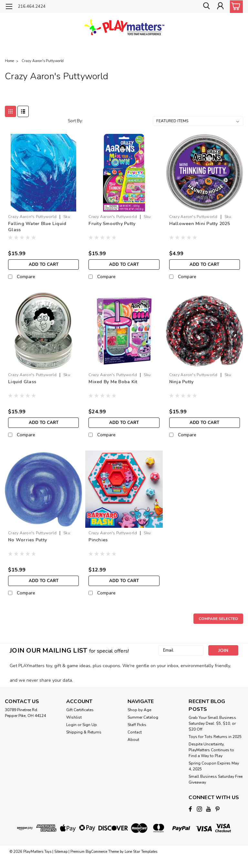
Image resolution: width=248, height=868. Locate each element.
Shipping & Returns (84, 732)
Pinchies (98, 540)
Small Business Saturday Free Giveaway (216, 779)
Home (9, 61)
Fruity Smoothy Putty (112, 224)
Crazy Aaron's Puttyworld (43, 61)
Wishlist (74, 717)
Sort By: (75, 121)
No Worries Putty (27, 540)
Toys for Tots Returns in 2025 (215, 737)
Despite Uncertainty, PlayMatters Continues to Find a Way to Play (211, 750)
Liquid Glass (22, 382)
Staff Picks (137, 725)
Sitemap (61, 851)
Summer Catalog (143, 717)
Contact (135, 732)
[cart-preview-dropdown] (235, 7)
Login (71, 725)
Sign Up (90, 725)
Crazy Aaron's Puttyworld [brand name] (32, 217)
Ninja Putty (181, 382)
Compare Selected (218, 619)
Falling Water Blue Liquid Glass (37, 227)
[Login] (220, 7)
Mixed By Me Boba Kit (113, 382)
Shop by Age (139, 710)
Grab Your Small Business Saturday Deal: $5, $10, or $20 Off (212, 723)
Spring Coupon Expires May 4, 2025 (214, 766)
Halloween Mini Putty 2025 (200, 224)
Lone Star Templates (141, 851)
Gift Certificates (80, 710)
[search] (206, 7)
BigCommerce (96, 851)
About (133, 740)
